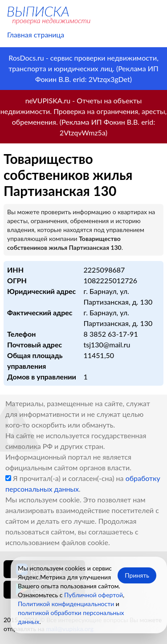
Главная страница (36, 35)
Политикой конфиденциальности (66, 604)
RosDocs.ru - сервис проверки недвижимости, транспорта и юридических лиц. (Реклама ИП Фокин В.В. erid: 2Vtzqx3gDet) (83, 68)
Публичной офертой (94, 595)
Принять (137, 575)
